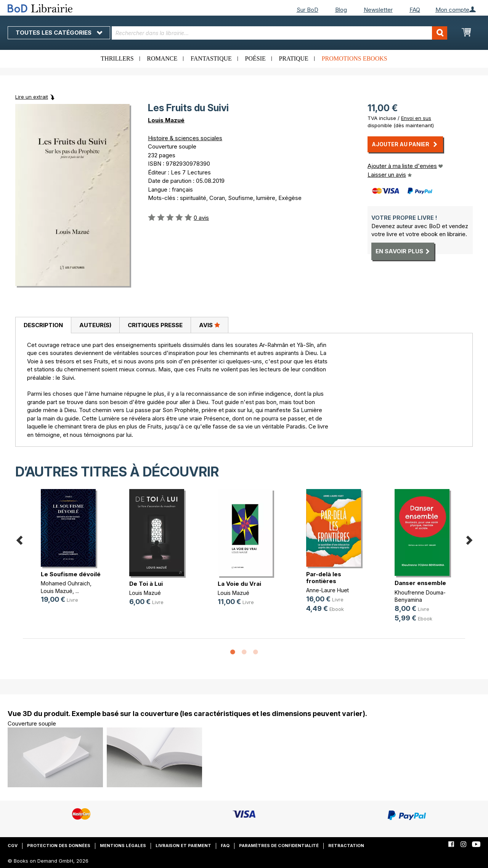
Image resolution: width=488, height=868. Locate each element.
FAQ (415, 10)
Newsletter (378, 10)
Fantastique (211, 58)
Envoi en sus (416, 118)
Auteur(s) (95, 325)
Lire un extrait (32, 97)
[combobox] (279, 33)
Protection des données (59, 846)
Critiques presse (155, 325)
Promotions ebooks (355, 58)
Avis (209, 325)
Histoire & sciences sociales (185, 138)
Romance (162, 58)
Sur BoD (307, 10)
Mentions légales (123, 846)
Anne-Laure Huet (327, 590)
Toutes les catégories (59, 33)
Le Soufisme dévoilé (71, 574)
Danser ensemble (420, 583)
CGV (13, 846)
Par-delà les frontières (324, 578)
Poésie (255, 58)
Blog (341, 10)
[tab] (43, 325)
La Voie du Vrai (239, 584)
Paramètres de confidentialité (279, 846)
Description (43, 325)
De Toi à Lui (146, 584)
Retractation (346, 846)
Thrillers (117, 58)
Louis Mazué (166, 120)
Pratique (294, 58)
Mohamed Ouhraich (65, 583)
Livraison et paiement (183, 846)
